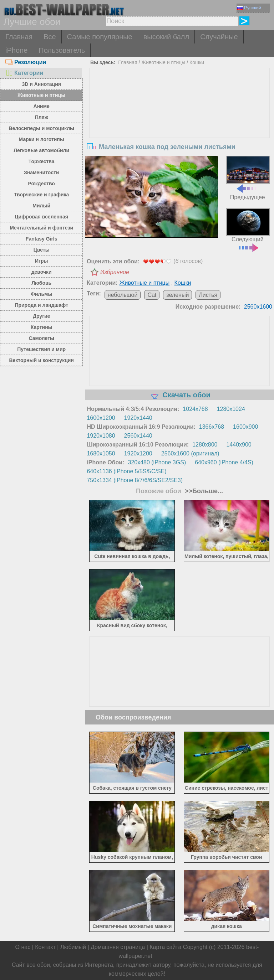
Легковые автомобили (41, 150)
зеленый (177, 295)
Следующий (248, 229)
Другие (41, 316)
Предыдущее (248, 178)
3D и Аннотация (41, 84)
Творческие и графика (41, 195)
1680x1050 (101, 453)
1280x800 (205, 445)
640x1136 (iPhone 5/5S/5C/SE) (126, 471)
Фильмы (41, 294)
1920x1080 (101, 436)
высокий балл (166, 37)
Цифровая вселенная (41, 217)
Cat (152, 295)
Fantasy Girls (42, 239)
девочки (42, 272)
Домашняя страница (118, 947)
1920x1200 (138, 453)
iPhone (16, 50)
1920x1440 (138, 418)
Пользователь (62, 50)
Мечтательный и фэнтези (41, 228)
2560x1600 (258, 307)
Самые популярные (100, 37)
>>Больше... (203, 491)
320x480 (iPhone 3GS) (157, 462)
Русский (249, 8)
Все (50, 37)
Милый (41, 206)
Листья (208, 295)
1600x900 (245, 427)
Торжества (42, 161)
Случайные (219, 37)
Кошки (197, 62)
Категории (24, 73)
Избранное (115, 272)
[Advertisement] (180, 122)
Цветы (42, 250)
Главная (19, 37)
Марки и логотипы (42, 139)
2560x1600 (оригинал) (190, 453)
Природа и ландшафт (41, 305)
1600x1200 (101, 418)
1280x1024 (231, 409)
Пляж (42, 117)
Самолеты (41, 338)
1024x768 (195, 409)
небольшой (123, 295)
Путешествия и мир (41, 349)
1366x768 (212, 427)
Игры (41, 261)
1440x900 (239, 445)
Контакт (45, 947)
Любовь (41, 283)
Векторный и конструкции (41, 360)
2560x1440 (138, 436)
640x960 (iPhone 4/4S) (224, 462)
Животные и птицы (41, 95)
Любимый (73, 947)
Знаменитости (42, 172)
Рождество (42, 184)
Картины (42, 327)
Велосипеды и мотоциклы (41, 128)
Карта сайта (165, 947)
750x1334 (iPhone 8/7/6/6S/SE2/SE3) (135, 480)
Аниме (42, 106)
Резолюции (26, 62)
